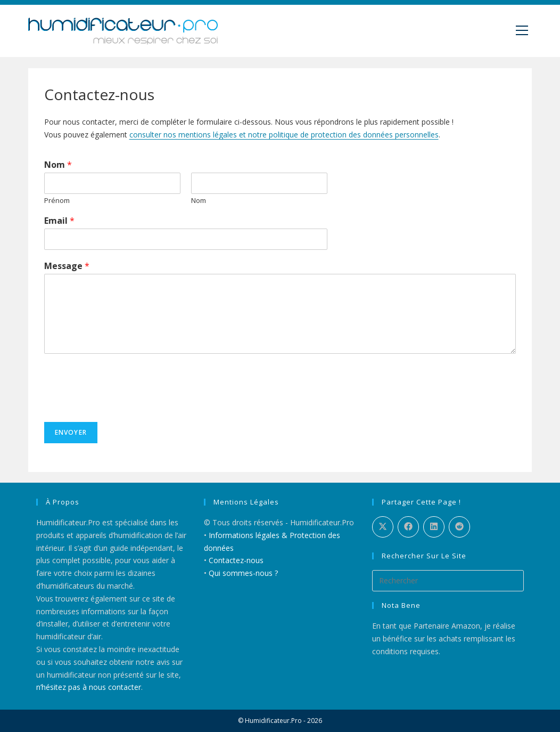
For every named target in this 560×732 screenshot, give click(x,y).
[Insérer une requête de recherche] (448, 581)
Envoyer (71, 432)
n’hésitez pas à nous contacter (89, 687)
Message (67, 266)
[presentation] (125, 404)
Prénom (57, 201)
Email (59, 221)
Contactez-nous (236, 560)
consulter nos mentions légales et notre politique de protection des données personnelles (284, 135)
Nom (58, 165)
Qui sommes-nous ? (243, 573)
